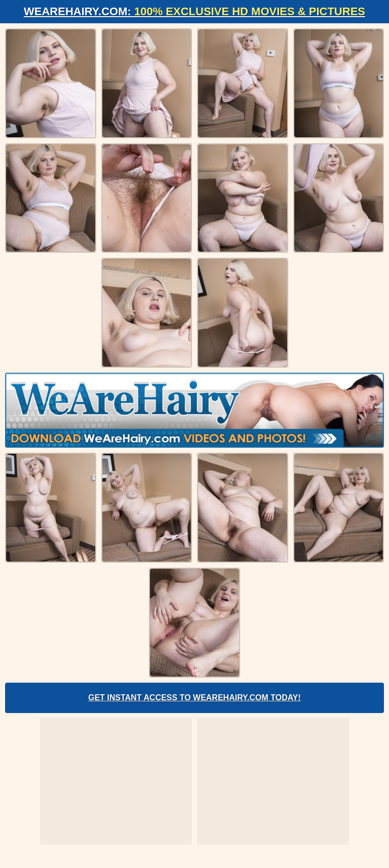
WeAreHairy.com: (194, 11)
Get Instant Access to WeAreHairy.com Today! (194, 698)
